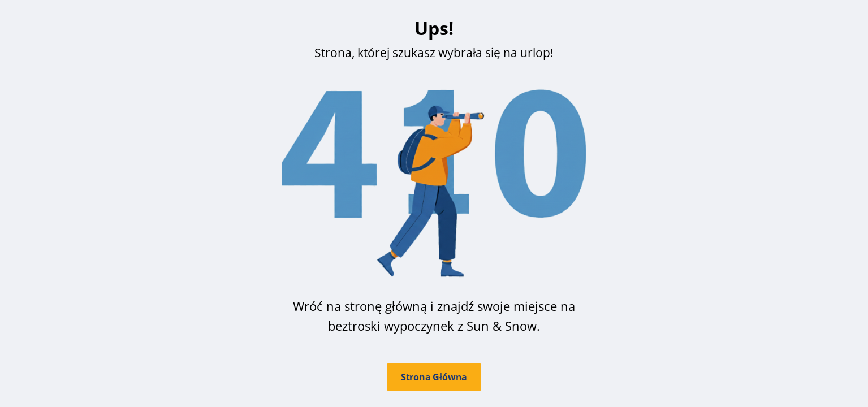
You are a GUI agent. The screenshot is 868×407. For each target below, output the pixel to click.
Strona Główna (434, 377)
